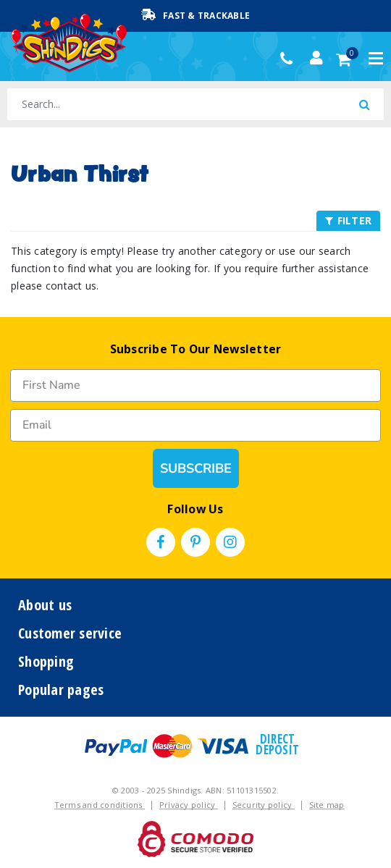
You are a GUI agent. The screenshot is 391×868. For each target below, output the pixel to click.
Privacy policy (189, 805)
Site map (327, 805)
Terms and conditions (100, 805)
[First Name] (195, 385)
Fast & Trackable (195, 15)
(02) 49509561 (290, 59)
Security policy (264, 805)
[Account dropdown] (316, 58)
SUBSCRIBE (196, 468)
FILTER (348, 220)
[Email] (195, 425)
